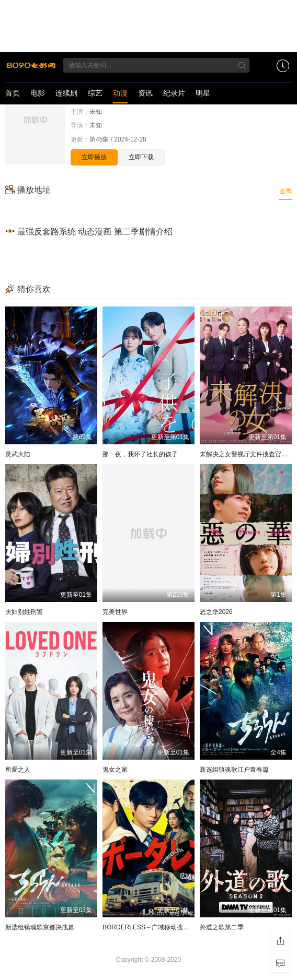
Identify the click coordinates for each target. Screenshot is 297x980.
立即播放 (94, 157)
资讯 (145, 93)
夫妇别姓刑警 (24, 612)
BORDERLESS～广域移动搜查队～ (152, 927)
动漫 (120, 93)
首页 (13, 93)
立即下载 (141, 157)
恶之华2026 (216, 612)
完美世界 (115, 612)
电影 (38, 93)
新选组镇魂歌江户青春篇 (234, 770)
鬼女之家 (115, 770)
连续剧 (66, 93)
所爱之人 (18, 770)
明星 (203, 93)
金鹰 (285, 191)
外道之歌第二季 (222, 927)
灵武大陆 (18, 454)
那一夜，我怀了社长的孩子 (140, 454)
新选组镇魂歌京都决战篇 (40, 927)
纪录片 (174, 93)
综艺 (95, 93)
